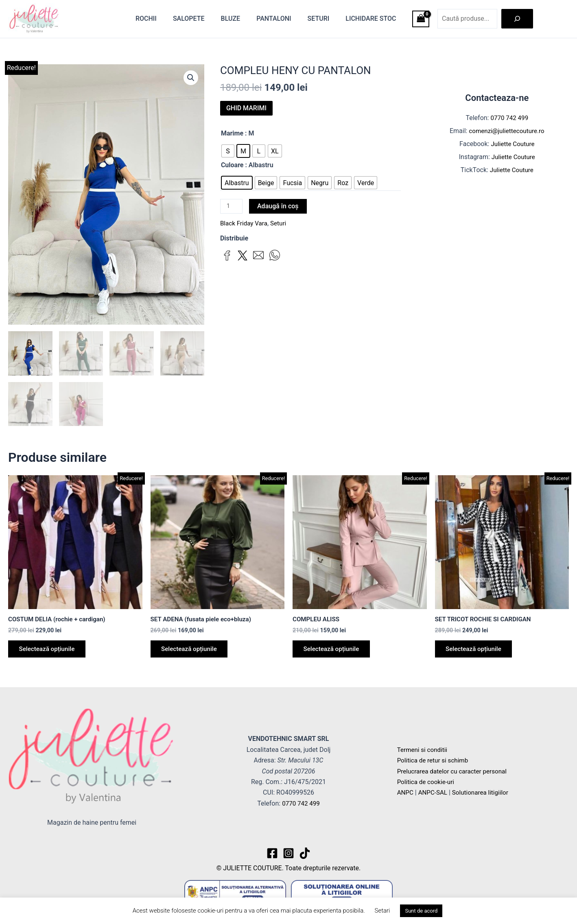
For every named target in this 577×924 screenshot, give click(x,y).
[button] (190, 78)
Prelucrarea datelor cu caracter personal (455, 771)
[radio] (228, 151)
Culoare (232, 165)
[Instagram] (288, 853)
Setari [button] (382, 911)
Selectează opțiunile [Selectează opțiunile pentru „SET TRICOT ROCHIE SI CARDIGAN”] (476, 652)
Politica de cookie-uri (427, 782)
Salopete (203, 19)
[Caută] (517, 19)
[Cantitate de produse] (232, 207)
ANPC (406, 793)
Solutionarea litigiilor (484, 793)
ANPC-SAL (434, 793)
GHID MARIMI (246, 108)
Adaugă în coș (279, 206)
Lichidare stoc (372, 19)
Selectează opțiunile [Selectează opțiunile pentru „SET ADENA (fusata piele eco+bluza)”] (192, 652)
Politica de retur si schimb (435, 760)
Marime (232, 133)
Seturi (323, 19)
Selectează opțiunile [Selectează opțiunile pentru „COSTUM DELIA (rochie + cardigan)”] (50, 652)
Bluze (242, 19)
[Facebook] (272, 853)
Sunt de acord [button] (421, 911)
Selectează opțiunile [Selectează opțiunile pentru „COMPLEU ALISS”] (334, 652)
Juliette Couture (513, 144)
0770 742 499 (509, 118)
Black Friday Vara (245, 224)
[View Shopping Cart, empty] (421, 19)
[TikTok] (305, 853)
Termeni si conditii (424, 750)
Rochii (164, 19)
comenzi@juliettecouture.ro (507, 131)
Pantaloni (282, 19)
